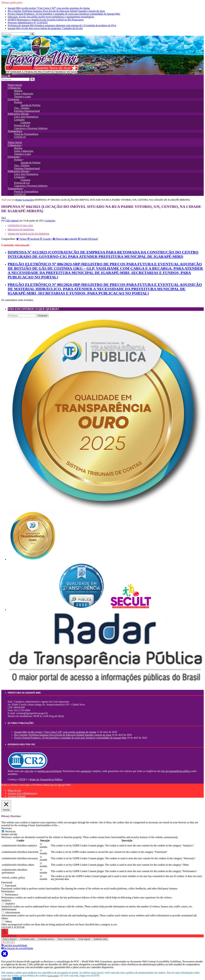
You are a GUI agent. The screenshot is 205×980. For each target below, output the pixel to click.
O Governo (13, 96)
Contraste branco (46, 936)
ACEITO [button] (17, 978)
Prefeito (18, 99)
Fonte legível (84, 936)
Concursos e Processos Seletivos (31, 125)
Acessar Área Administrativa (23, 790)
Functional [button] (7, 879)
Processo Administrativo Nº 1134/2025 (28, 23)
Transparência (15, 128)
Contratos (25, 119)
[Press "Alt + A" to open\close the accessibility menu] (5, 928)
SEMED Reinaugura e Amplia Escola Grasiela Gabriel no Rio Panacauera (46, 20)
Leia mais (53, 976)
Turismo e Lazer (23, 93)
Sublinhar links (100, 936)
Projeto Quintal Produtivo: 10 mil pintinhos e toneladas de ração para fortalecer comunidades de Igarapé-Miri (64, 14)
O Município (14, 84)
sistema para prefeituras (49, 768)
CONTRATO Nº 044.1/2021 (20, 222)
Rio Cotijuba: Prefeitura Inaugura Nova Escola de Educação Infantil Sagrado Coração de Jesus (56, 11)
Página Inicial (15, 82)
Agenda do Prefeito (30, 102)
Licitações (19, 116)
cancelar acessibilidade (14, 942)
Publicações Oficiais (18, 110)
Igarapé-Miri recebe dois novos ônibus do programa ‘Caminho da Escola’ (45, 28)
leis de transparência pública (176, 768)
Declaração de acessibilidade (17, 945)
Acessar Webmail (17, 793)
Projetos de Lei (22, 122)
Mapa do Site (14, 787)
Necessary (10, 828)
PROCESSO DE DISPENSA (21, 226)
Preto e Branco (10, 936)
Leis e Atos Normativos (26, 113)
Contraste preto (27, 936)
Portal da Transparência (26, 131)
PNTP (22, 776)
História (18, 87)
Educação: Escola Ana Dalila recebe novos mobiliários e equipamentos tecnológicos (51, 17)
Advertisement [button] (9, 906)
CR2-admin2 (12, 217)
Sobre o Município (24, 90)
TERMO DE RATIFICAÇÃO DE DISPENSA (29, 231)
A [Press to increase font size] (3, 939)
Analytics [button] (6, 897)
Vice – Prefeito (22, 105)
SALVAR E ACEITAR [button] (13, 924)
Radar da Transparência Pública (46, 776)
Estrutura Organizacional (27, 108)
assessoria (86, 768)
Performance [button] (8, 888)
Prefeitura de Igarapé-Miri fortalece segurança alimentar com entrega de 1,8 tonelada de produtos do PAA (62, 25)
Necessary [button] (7, 825)
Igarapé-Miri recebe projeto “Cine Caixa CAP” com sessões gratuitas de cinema (49, 8)
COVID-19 (20, 134)
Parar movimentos (66, 936)
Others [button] (5, 915)
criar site (29, 768)
